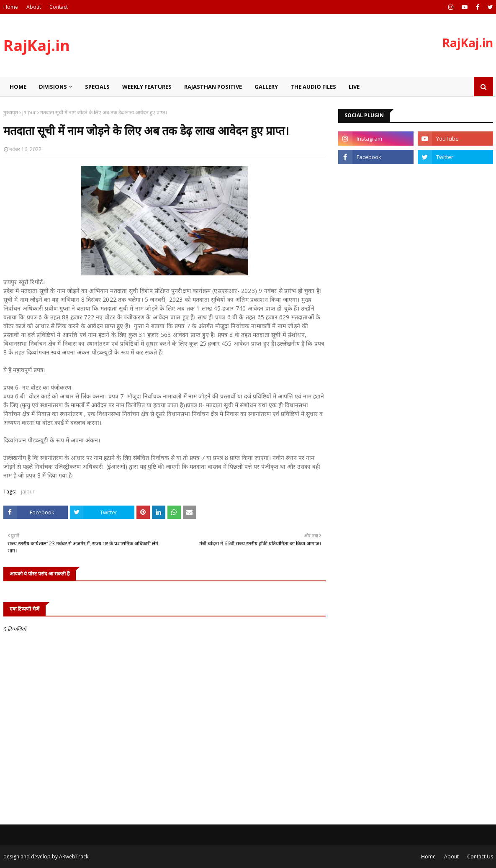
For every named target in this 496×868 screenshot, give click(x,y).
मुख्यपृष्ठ (11, 112)
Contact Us (480, 856)
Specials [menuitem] (97, 87)
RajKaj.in (37, 45)
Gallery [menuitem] (266, 87)
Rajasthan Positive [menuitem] (213, 87)
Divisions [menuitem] (53, 87)
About (34, 7)
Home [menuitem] (18, 87)
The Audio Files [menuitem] (313, 87)
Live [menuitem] (354, 87)
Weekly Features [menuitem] (147, 87)
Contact (59, 7)
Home (11, 7)
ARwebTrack (74, 856)
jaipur (29, 112)
